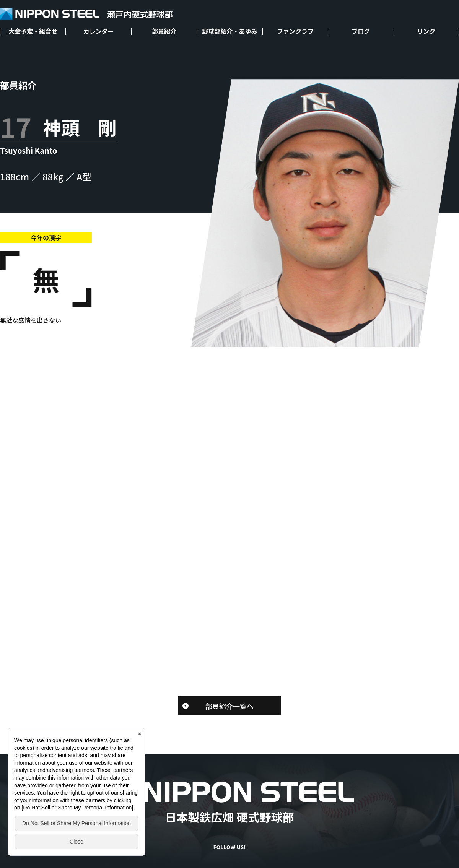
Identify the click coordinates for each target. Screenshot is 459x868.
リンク (426, 31)
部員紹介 (164, 31)
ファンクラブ (295, 31)
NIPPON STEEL (86, 14)
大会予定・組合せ (33, 31)
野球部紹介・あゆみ (229, 31)
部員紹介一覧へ (229, 706)
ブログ (361, 31)
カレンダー (99, 31)
